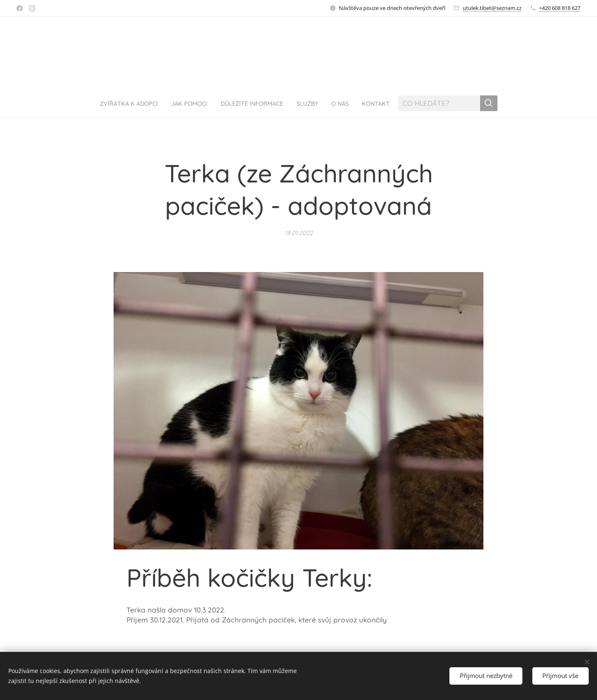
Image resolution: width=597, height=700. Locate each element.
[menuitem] (115, 103)
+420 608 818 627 (560, 8)
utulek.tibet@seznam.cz (492, 8)
